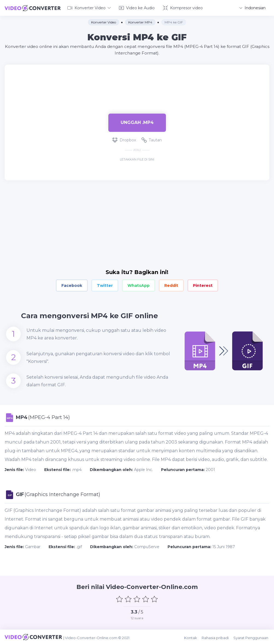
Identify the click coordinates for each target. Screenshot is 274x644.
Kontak (193, 636)
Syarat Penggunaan (252, 636)
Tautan (152, 139)
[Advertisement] (137, 82)
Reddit (171, 285)
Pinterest (203, 285)
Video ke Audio (137, 8)
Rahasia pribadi (217, 636)
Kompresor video (183, 8)
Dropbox (124, 139)
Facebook (72, 285)
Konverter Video (89, 8)
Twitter (105, 285)
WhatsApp (139, 285)
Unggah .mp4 (137, 122)
